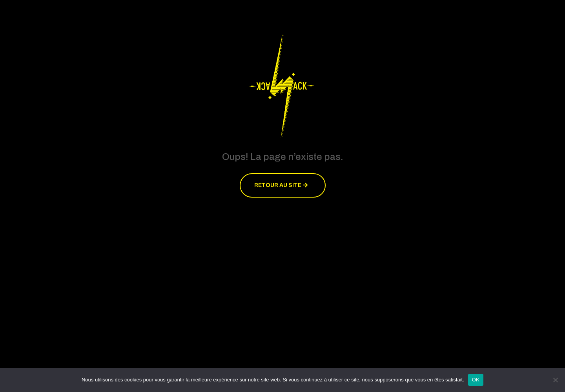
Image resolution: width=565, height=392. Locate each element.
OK (476, 380)
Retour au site (278, 185)
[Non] (555, 380)
